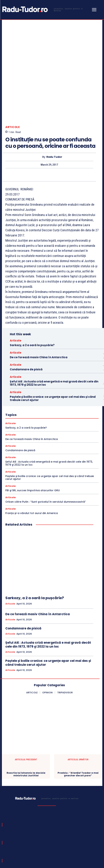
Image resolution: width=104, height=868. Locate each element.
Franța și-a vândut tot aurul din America (32, 476)
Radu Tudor (54, 120)
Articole (12, 90)
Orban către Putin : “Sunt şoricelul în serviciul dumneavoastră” (46, 465)
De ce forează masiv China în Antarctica (39, 320)
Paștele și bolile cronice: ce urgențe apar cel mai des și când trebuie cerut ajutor (53, 361)
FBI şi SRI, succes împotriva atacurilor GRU (33, 453)
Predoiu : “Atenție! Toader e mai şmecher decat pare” (78, 737)
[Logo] (46, 9)
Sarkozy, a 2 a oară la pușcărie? (32, 308)
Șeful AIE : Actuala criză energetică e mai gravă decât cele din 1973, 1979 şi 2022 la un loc (54, 346)
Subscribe (89, 837)
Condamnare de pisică (26, 332)
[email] (41, 837)
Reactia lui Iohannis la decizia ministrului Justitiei (26, 737)
